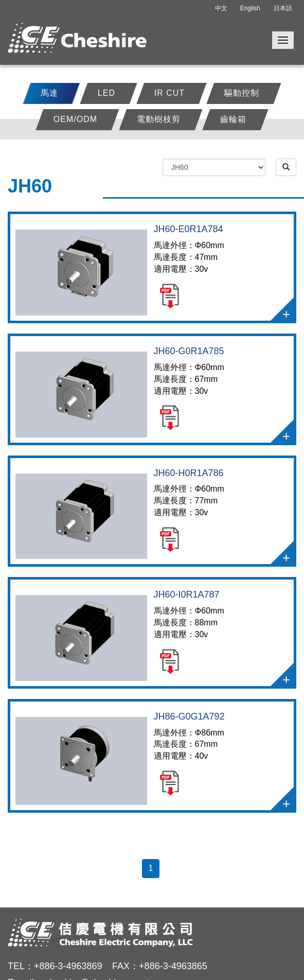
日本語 (283, 8)
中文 (221, 8)
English (250, 8)
